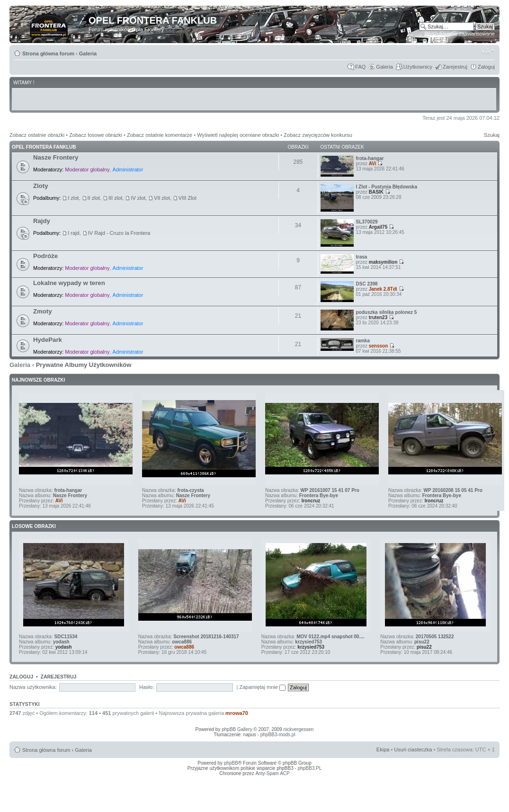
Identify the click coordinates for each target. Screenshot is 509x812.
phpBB (231, 763)
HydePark (48, 340)
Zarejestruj (455, 67)
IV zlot (138, 198)
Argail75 (378, 227)
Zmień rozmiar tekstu (488, 52)
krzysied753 (308, 642)
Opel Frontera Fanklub (44, 147)
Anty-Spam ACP (272, 773)
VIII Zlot (188, 198)
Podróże (45, 256)
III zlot (115, 198)
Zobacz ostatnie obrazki (37, 135)
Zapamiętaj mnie (263, 687)
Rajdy (42, 221)
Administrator (128, 170)
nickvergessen (298, 729)
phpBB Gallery (237, 729)
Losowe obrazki (34, 526)
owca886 (182, 642)
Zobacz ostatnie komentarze (160, 135)
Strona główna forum (48, 54)
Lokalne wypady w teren (69, 283)
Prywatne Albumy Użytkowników (84, 365)
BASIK (376, 192)
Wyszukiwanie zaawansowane (460, 34)
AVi (373, 164)
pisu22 (422, 642)
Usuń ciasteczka (413, 750)
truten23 (378, 317)
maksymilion (383, 262)
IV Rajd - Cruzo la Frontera (119, 233)
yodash (61, 642)
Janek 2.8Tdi (383, 289)
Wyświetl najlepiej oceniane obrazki (238, 135)
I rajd (73, 233)
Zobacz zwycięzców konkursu (318, 135)
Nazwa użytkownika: (33, 687)
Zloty (41, 186)
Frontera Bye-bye (319, 495)
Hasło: (147, 687)
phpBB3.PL (310, 768)
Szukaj (492, 135)
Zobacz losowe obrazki (96, 135)
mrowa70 (237, 713)
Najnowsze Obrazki (38, 380)
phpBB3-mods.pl (278, 735)
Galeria (88, 54)
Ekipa (383, 750)
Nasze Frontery (56, 157)
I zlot (73, 198)
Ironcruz (311, 501)
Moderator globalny (87, 170)
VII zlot (162, 198)
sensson (379, 346)
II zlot (94, 198)
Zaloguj (486, 67)
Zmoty (43, 311)
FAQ (360, 67)
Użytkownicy (418, 67)
